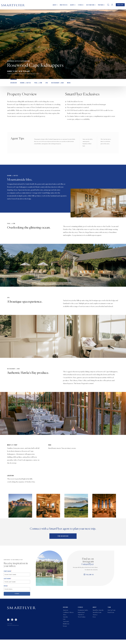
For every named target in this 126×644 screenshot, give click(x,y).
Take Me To (81, 618)
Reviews (66, 609)
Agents (71, 6)
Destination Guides (83, 612)
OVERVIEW (13, 85)
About (53, 6)
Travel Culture (82, 620)
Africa (65, 618)
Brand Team (111, 615)
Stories (79, 6)
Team (109, 609)
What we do (62, 6)
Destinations (89, 6)
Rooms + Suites (24, 85)
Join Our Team (111, 612)
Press (94, 620)
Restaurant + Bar (54, 85)
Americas (66, 612)
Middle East (66, 628)
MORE (65, 85)
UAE (64, 623)
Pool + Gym (36, 85)
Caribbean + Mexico (68, 615)
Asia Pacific (66, 625)
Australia (65, 620)
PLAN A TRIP (119, 5)
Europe (65, 631)
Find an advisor (63, 539)
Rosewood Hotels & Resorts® (18, 62)
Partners (99, 6)
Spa (44, 85)
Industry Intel (81, 615)
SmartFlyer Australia (98, 612)
